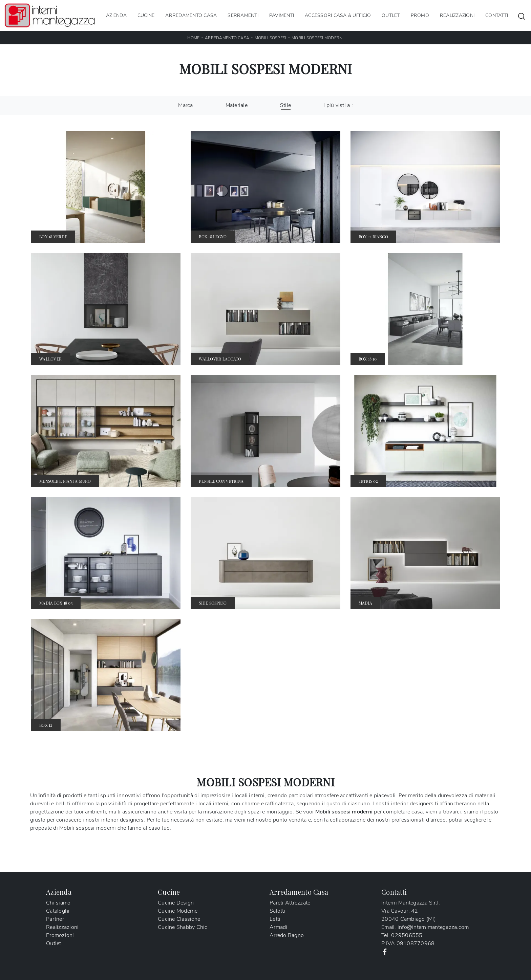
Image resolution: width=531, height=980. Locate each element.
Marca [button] (185, 105)
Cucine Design (176, 903)
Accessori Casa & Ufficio (338, 15)
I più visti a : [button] (338, 105)
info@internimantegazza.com (433, 927)
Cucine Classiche (179, 919)
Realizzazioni (457, 15)
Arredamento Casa (191, 15)
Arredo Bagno (287, 935)
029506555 (407, 935)
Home (193, 38)
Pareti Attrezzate (290, 903)
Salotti (278, 911)
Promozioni (60, 935)
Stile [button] (285, 105)
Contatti (497, 15)
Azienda (116, 15)
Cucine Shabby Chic (183, 927)
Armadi (279, 927)
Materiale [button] (237, 105)
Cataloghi (58, 911)
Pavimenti (282, 15)
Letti (275, 919)
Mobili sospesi (271, 38)
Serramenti (243, 15)
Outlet (391, 15)
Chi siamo (58, 903)
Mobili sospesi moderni (318, 38)
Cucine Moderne (178, 911)
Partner (55, 919)
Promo (420, 15)
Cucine (146, 15)
